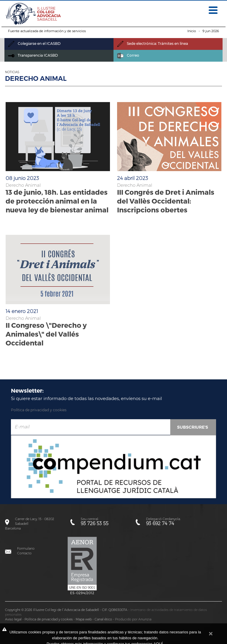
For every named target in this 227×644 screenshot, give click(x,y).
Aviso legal (13, 619)
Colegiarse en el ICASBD (34, 44)
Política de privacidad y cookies (39, 410)
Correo (128, 55)
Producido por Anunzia (133, 619)
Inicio (192, 31)
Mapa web (84, 619)
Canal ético (103, 619)
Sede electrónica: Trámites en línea (153, 44)
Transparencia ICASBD (33, 55)
